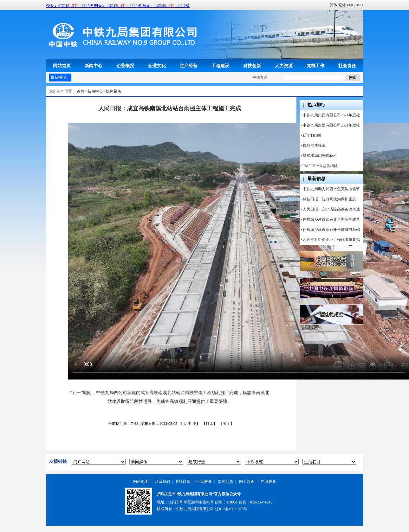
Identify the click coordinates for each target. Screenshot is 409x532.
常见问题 (225, 482)
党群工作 (315, 66)
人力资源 (284, 66)
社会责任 (347, 66)
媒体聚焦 (114, 91)
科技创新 (252, 66)
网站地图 (141, 482)
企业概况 (125, 66)
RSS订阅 (183, 482)
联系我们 (162, 482)
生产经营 (189, 66)
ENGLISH (355, 5)
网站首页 (62, 66)
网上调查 (247, 482)
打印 (210, 424)
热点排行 (316, 105)
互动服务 (204, 482)
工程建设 (220, 66)
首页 (81, 91)
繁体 (342, 5)
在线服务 (268, 482)
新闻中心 (94, 66)
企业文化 (157, 66)
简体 (334, 5)
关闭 (227, 424)
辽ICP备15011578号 (231, 509)
